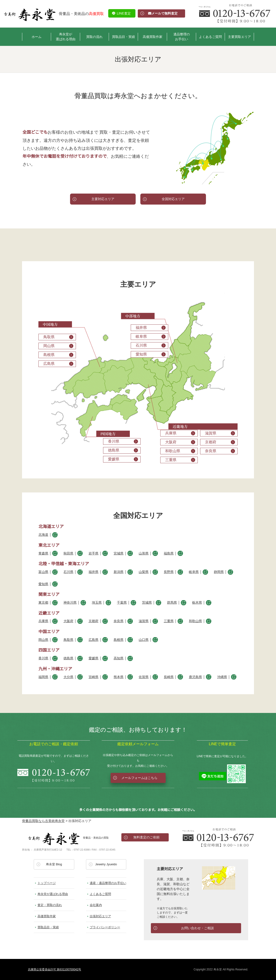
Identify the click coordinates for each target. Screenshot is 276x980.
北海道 (43, 535)
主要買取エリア (239, 37)
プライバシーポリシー (105, 927)
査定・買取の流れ (50, 905)
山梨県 (144, 572)
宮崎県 (93, 677)
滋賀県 (144, 621)
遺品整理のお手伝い (182, 37)
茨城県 (147, 603)
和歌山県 (195, 621)
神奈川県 (70, 603)
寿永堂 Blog (54, 864)
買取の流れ (94, 37)
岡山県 (43, 640)
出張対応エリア (100, 916)
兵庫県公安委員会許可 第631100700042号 (54, 969)
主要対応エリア (103, 199)
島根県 (119, 640)
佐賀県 (144, 677)
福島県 (169, 553)
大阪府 (68, 621)
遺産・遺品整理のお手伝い (108, 883)
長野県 (169, 572)
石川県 (68, 572)
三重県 (169, 621)
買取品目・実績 (123, 37)
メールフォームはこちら (139, 778)
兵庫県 (43, 621)
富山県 (43, 572)
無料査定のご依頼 (146, 837)
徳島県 (68, 658)
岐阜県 (194, 572)
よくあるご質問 (210, 37)
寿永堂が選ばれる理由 (66, 37)
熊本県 (119, 677)
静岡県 (219, 572)
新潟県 (119, 572)
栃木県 (197, 603)
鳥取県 (68, 640)
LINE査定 (124, 13)
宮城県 (119, 553)
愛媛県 (93, 658)
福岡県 (43, 677)
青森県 (43, 553)
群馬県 (172, 603)
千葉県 (122, 603)
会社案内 (96, 905)
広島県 (93, 640)
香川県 (43, 658)
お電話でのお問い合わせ (218, 837)
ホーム (37, 37)
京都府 (93, 621)
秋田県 (68, 553)
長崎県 (169, 677)
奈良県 (119, 621)
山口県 (144, 640)
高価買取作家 (153, 37)
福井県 (93, 572)
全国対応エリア (173, 199)
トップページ (47, 883)
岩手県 (93, 553)
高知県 (119, 658)
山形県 (144, 553)
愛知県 (43, 584)
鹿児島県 (195, 677)
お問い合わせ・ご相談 (198, 928)
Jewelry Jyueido (106, 864)
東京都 (43, 603)
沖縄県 (222, 677)
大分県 (68, 677)
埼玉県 (97, 603)
